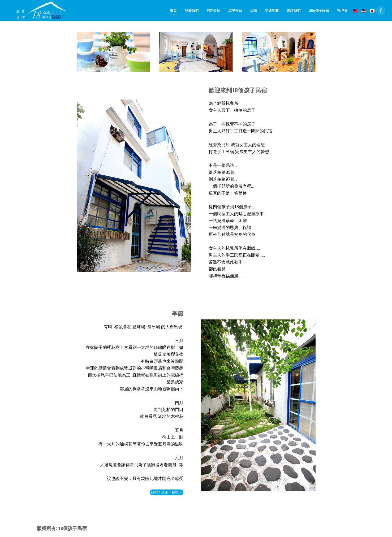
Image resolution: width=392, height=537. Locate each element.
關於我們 (192, 10)
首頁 (173, 10)
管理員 (342, 10)
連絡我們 (294, 10)
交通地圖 (272, 10)
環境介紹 (235, 10)
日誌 (253, 10)
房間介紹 (213, 10)
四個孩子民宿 (319, 10)
